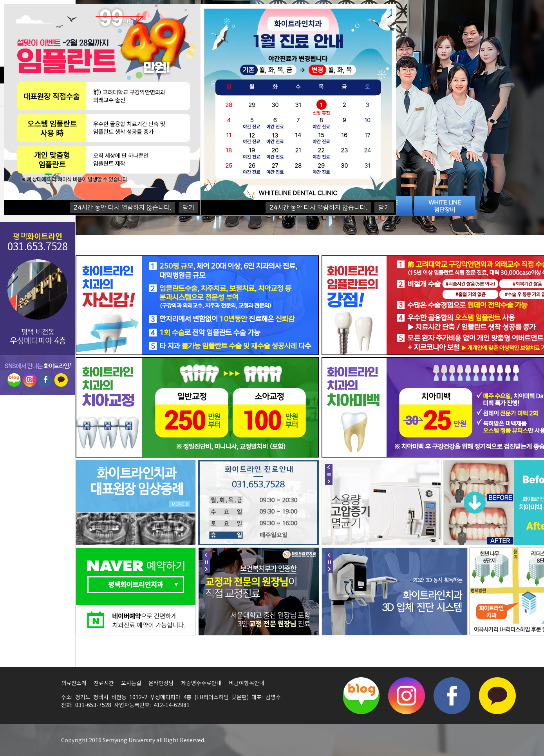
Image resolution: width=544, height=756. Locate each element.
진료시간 (104, 684)
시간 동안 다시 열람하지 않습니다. (318, 208)
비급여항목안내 (247, 684)
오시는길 (131, 684)
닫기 (384, 208)
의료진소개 (74, 684)
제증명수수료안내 (201, 684)
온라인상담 (161, 684)
